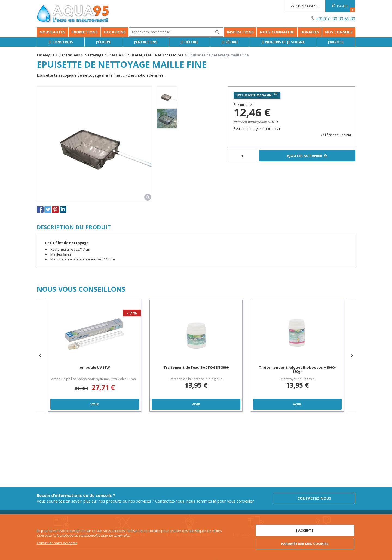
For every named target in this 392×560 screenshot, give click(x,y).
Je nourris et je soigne (283, 42)
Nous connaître (277, 32)
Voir (95, 404)
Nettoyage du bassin (103, 55)
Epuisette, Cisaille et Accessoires (154, 55)
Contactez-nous (314, 498)
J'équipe (103, 42)
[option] (167, 97)
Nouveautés (52, 32)
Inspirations (240, 32)
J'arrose (336, 42)
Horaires (310, 32)
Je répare (230, 42)
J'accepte (305, 530)
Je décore (189, 42)
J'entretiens (146, 42)
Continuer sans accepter (57, 543)
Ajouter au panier (304, 156)
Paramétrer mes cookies (305, 544)
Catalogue (46, 55)
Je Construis (61, 42)
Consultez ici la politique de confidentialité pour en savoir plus (83, 535)
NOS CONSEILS (339, 32)
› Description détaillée (145, 75)
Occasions (115, 32)
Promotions (85, 32)
